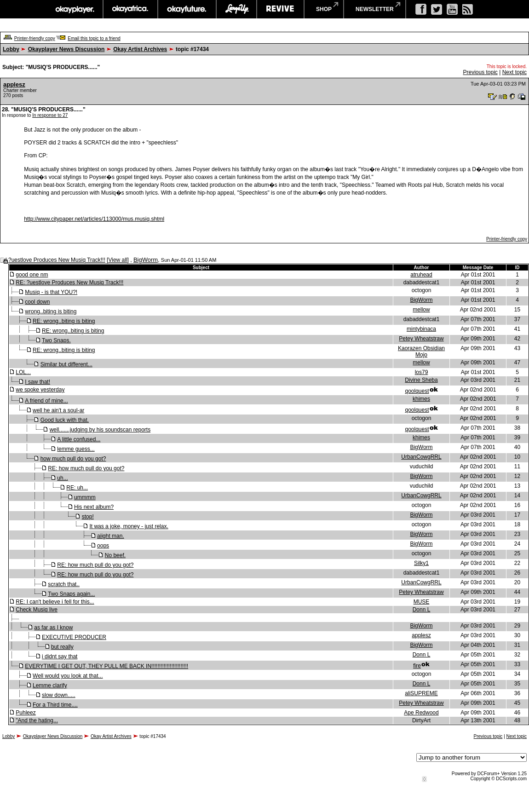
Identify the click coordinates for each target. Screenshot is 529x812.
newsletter (375, 9)
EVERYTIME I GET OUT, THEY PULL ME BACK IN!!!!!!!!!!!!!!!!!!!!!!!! (106, 666)
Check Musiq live (37, 610)
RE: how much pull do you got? (86, 468)
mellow (421, 310)
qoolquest (417, 391)
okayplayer (74, 9)
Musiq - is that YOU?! (51, 292)
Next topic (515, 72)
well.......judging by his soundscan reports (100, 430)
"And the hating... (37, 720)
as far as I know (53, 628)
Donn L (422, 610)
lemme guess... (76, 449)
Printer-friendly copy (35, 38)
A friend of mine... (46, 401)
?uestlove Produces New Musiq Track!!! (57, 260)
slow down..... (59, 695)
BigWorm (146, 260)
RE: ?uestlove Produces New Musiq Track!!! (69, 282)
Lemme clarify (50, 685)
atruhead (421, 275)
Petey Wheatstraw (421, 339)
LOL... (23, 372)
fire (417, 666)
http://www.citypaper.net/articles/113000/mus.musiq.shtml (94, 219)
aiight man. (111, 536)
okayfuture (187, 9)
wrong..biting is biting (51, 311)
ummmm (85, 497)
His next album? (94, 507)
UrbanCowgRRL (421, 457)
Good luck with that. (65, 420)
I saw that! (37, 382)
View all (118, 260)
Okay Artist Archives (140, 49)
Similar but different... (66, 364)
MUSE (422, 602)
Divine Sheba (421, 380)
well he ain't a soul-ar (58, 410)
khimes (421, 399)
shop (324, 9)
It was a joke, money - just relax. (129, 526)
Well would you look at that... (68, 676)
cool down (37, 302)
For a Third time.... (55, 705)
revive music (280, 9)
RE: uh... (77, 488)
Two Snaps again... (71, 594)
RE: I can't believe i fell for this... (55, 602)
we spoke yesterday (40, 390)
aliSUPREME (421, 693)
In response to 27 (50, 115)
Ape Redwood (421, 713)
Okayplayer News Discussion (66, 49)
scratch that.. (64, 584)
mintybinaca (421, 329)
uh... (62, 478)
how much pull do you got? (73, 459)
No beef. (115, 555)
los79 (422, 372)
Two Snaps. (56, 340)
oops (103, 546)
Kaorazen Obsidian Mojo (421, 351)
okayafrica (130, 9)
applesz (14, 84)
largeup (236, 9)
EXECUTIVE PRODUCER (74, 637)
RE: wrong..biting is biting (64, 321)
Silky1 (421, 563)
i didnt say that (60, 657)
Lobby (11, 49)
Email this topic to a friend (94, 38)
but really (62, 647)
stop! (88, 517)
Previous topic (480, 72)
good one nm (32, 275)
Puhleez (26, 713)
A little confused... (79, 439)
